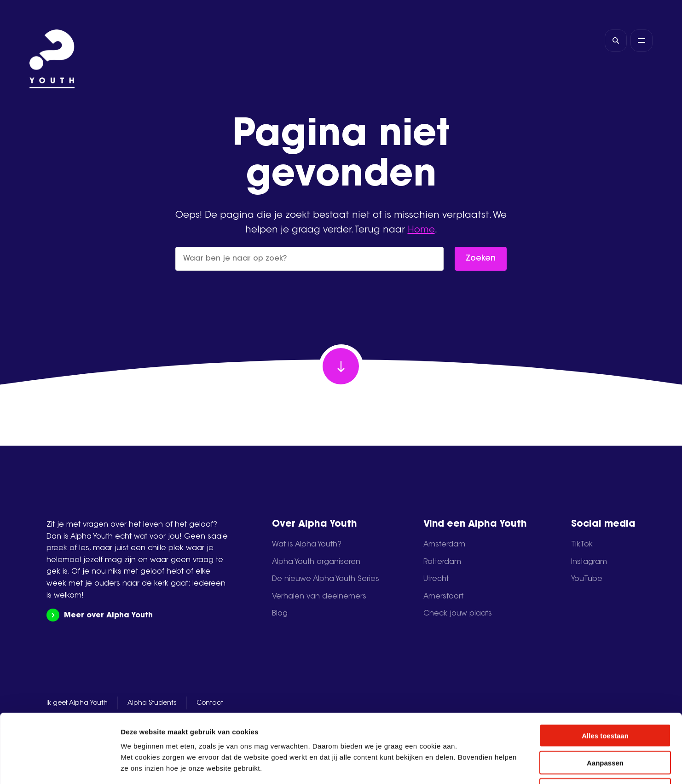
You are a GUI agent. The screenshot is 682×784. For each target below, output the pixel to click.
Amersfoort (443, 597)
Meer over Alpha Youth (100, 615)
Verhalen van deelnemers (319, 597)
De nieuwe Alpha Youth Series (326, 579)
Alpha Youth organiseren (316, 562)
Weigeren (605, 725)
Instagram (589, 562)
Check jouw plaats (458, 614)
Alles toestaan (605, 671)
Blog (280, 614)
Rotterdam (442, 562)
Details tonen (497, 766)
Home (421, 230)
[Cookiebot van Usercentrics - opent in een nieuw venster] (60, 766)
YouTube (587, 579)
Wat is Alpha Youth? (307, 545)
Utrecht (436, 579)
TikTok (582, 545)
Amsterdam (444, 545)
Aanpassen (605, 698)
